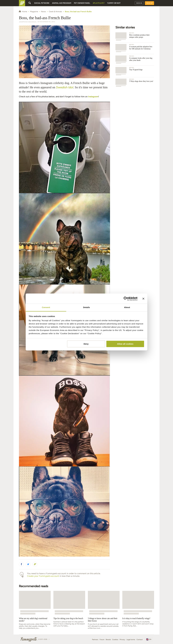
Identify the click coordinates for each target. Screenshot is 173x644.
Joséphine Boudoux (28, 22)
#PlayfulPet (99, 3)
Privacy (122, 640)
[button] (21, 564)
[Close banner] (143, 299)
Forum (102, 640)
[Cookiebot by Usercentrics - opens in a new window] (126, 299)
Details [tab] (86, 307)
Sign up (149, 3)
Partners (95, 640)
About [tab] (127, 307)
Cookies (115, 640)
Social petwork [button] (42, 3)
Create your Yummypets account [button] (43, 576)
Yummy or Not (114, 3)
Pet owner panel (82, 3)
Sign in (139, 3)
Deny (86, 344)
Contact (140, 640)
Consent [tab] (46, 307)
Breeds (108, 640)
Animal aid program (62, 3)
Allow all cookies (125, 344)
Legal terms (131, 640)
